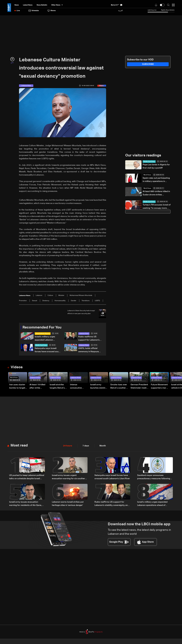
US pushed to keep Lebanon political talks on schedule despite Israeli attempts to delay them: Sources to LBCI (27, 478)
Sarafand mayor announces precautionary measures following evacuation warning (154, 478)
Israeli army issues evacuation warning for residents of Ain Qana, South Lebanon (25, 505)
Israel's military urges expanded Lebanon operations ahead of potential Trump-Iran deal (47, 339)
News (17, 5)
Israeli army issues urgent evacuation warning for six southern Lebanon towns (69, 478)
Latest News (28, 5)
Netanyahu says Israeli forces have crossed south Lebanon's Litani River (48, 351)
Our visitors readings (144, 156)
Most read (19, 446)
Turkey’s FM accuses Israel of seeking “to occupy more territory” (157, 207)
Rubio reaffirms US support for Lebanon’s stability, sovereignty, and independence (90, 339)
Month (103, 446)
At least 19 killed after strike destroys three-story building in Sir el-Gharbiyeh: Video (37, 387)
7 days (86, 446)
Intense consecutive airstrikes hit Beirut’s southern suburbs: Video (78, 387)
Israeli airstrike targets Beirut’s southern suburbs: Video (58, 387)
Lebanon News (84, 334)
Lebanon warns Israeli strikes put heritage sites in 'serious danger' (68, 504)
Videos (17, 368)
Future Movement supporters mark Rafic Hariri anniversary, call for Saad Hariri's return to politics (159, 387)
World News (147, 175)
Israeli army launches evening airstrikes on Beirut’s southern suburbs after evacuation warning (98, 387)
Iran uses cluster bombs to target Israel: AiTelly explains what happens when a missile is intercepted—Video (17, 387)
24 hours (68, 446)
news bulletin (42, 5)
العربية (120, 11)
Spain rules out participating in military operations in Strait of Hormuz (156, 180)
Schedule (34, 11)
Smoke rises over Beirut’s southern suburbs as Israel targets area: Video (119, 387)
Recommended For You (43, 328)
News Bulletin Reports (43, 334)
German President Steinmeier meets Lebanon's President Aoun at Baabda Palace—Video (139, 387)
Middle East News (41, 345)
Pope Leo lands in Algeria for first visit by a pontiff (156, 167)
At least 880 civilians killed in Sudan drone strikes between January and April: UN (156, 194)
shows (52, 11)
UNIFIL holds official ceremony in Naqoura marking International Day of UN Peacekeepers (91, 351)
